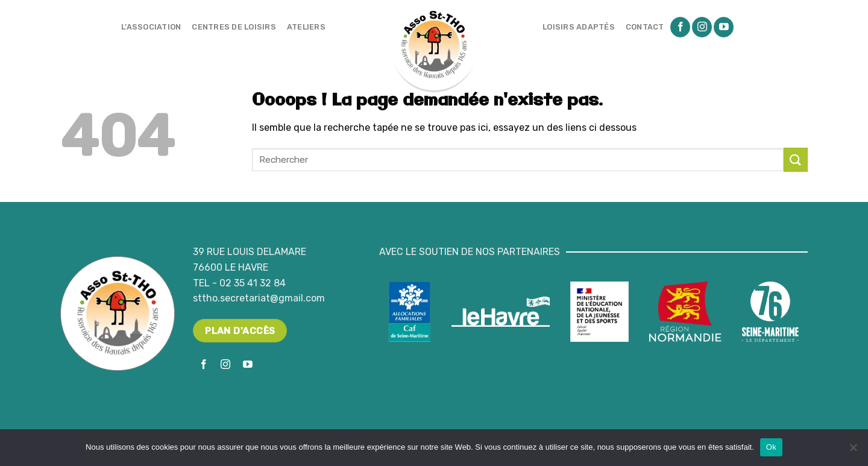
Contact (645, 27)
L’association (151, 27)
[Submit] (796, 159)
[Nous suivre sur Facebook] (680, 27)
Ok (771, 447)
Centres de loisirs (234, 27)
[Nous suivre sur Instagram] (702, 27)
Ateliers (306, 27)
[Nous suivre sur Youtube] (724, 27)
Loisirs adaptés (579, 27)
